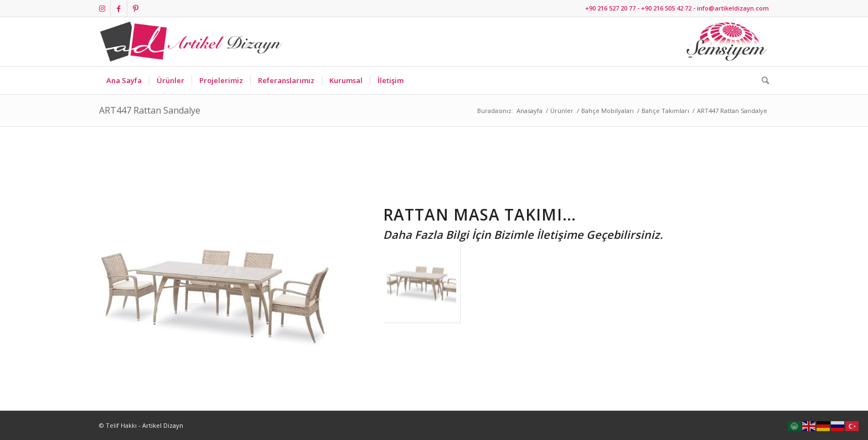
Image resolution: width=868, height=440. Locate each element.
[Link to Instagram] (102, 8)
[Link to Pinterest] (136, 8)
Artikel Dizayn (163, 425)
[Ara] (762, 80)
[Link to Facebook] (119, 8)
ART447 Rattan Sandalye (150, 110)
